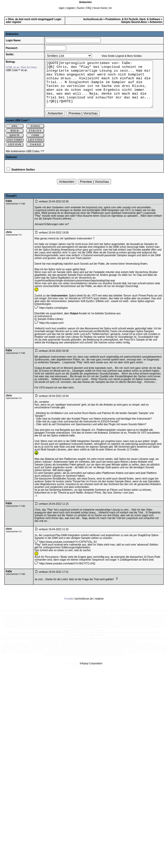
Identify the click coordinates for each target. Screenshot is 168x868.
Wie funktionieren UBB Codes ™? (25, 160)
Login (58, 19)
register (71, 8)
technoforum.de (93, 19)
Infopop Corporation (91, 673)
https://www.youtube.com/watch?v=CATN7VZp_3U (68, 551)
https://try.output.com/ (51, 332)
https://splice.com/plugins (54, 317)
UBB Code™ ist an (16, 70)
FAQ (89, 8)
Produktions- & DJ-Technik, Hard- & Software (133, 19)
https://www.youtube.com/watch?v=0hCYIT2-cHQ (67, 573)
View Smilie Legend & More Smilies (118, 56)
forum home (100, 8)
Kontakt (69, 608)
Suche (80, 8)
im (111, 8)
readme (99, 608)
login (62, 8)
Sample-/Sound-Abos (134, 22)
